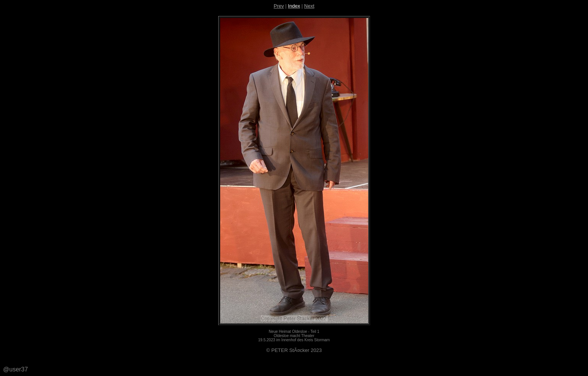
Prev (279, 6)
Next (309, 6)
